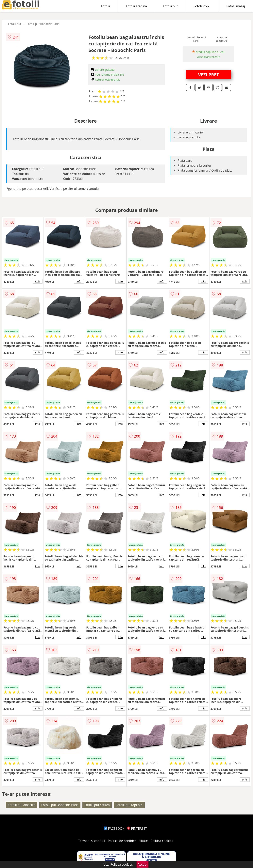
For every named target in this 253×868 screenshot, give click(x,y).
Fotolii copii (202, 6)
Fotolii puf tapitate (129, 805)
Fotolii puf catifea (97, 805)
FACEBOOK (114, 829)
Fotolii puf (170, 6)
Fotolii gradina (136, 6)
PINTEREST (137, 829)
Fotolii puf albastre (21, 805)
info (38, 281)
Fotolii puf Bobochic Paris (43, 24)
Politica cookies (162, 841)
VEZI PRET (209, 74)
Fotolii (105, 6)
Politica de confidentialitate (128, 841)
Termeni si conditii (92, 841)
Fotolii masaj (236, 6)
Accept (143, 864)
